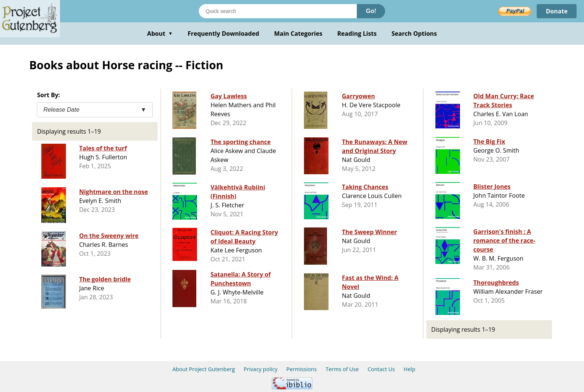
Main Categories (298, 34)
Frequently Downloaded (223, 34)
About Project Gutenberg (204, 369)
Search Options (414, 34)
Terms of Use (342, 369)
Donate (557, 11)
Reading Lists (357, 34)
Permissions (302, 369)
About (160, 34)
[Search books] (278, 11)
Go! (371, 11)
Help (410, 369)
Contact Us (381, 369)
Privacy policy (261, 369)
